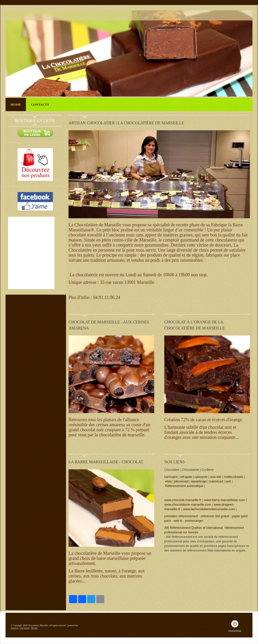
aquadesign (199, 481)
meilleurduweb (233, 477)
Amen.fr (14, 628)
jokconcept (181, 481)
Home (16, 104)
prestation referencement (181, 516)
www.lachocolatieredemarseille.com (209, 509)
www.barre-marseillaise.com (225, 500)
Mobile (34, 628)
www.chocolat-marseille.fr (183, 500)
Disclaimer (25, 628)
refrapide (186, 477)
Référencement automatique (184, 486)
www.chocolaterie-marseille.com (188, 504)
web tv (178, 521)
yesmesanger (194, 521)
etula (168, 481)
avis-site (216, 477)
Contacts (40, 104)
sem (228, 481)
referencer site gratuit (215, 516)
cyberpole (201, 477)
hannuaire (171, 477)
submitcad (216, 481)
